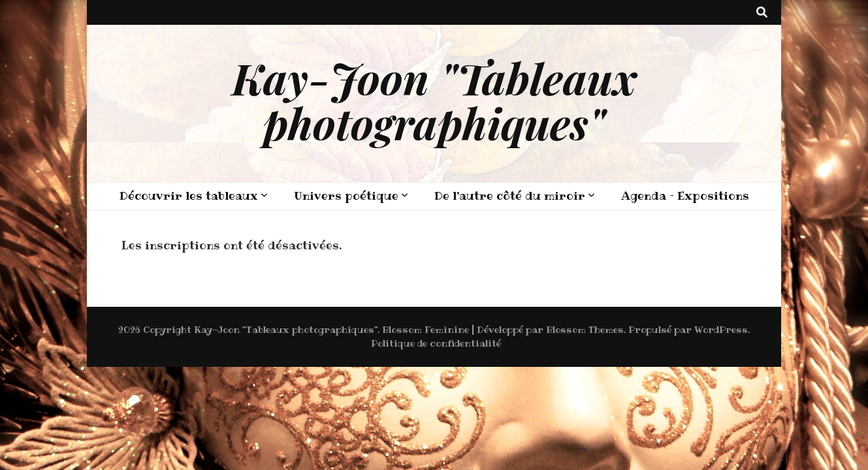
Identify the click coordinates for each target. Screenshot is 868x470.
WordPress (721, 330)
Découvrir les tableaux (189, 196)
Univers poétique (346, 196)
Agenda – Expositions (685, 196)
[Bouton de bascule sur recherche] (762, 12)
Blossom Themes (585, 330)
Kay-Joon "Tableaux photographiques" (434, 100)
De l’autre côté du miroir (510, 196)
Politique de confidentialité (436, 343)
